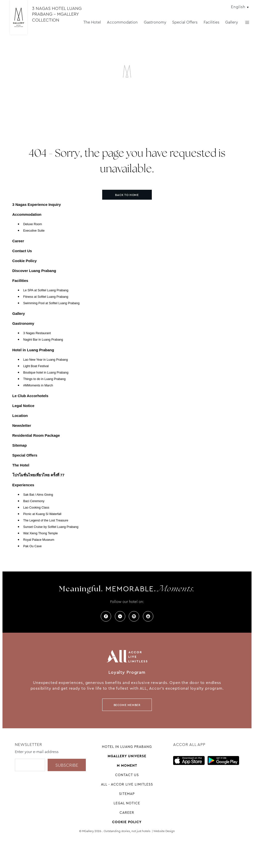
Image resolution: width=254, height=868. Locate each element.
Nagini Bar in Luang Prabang (43, 340)
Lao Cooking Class (36, 508)
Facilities (211, 22)
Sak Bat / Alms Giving (38, 495)
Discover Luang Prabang (34, 271)
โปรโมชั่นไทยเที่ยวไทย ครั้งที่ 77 (38, 475)
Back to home (127, 195)
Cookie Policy (25, 261)
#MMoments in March (38, 385)
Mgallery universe (127, 756)
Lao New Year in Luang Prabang (46, 360)
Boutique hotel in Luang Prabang (46, 373)
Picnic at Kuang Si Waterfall (42, 514)
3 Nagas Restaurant (37, 333)
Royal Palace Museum (39, 540)
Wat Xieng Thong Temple (41, 533)
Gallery (232, 22)
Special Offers (185, 22)
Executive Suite (34, 231)
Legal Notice (23, 406)
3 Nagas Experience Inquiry (37, 204)
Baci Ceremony (34, 501)
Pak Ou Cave (32, 546)
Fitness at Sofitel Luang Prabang (46, 297)
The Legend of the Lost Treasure (46, 520)
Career (18, 241)
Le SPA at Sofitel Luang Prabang (46, 290)
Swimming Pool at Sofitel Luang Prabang (51, 303)
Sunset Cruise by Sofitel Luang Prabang (51, 527)
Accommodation (122, 22)
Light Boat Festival (36, 366)
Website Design (164, 831)
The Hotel (92, 22)
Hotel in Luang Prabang (33, 350)
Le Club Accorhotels (30, 396)
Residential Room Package (36, 435)
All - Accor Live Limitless (127, 784)
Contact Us (22, 251)
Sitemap (20, 445)
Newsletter (22, 425)
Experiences (23, 485)
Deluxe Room (33, 224)
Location (20, 416)
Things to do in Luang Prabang (45, 379)
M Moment (127, 765)
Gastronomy (155, 22)
